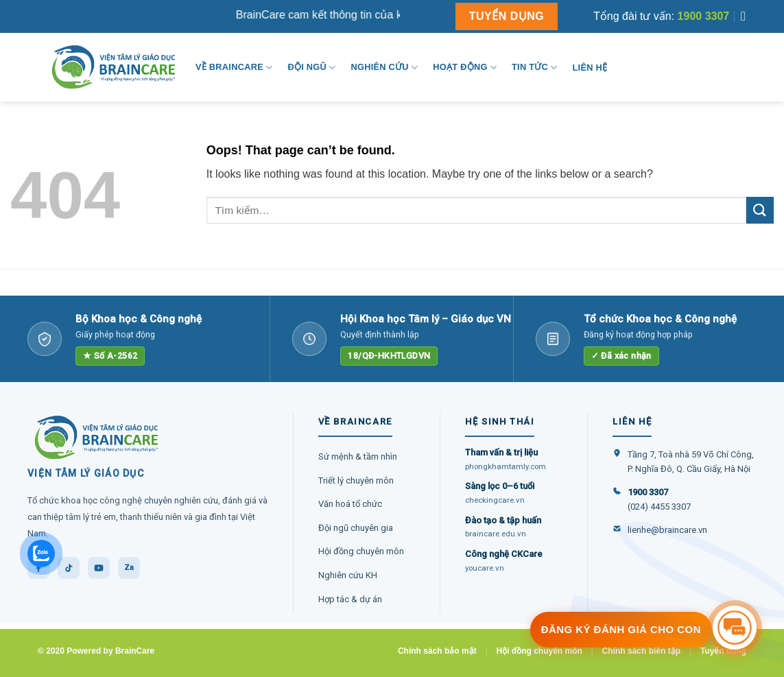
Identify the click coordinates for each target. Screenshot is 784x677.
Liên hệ (590, 68)
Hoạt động (465, 68)
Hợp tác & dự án (350, 599)
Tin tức (534, 68)
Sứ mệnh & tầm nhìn (358, 456)
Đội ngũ (311, 68)
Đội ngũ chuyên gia (356, 528)
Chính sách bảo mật (437, 651)
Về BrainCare (234, 68)
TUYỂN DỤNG (507, 16)
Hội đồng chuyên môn (361, 551)
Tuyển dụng (723, 651)
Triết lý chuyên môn (356, 480)
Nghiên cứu (384, 68)
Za (129, 568)
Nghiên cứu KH (348, 575)
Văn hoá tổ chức (350, 504)
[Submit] (760, 210)
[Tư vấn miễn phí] (735, 628)
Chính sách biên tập (641, 651)
